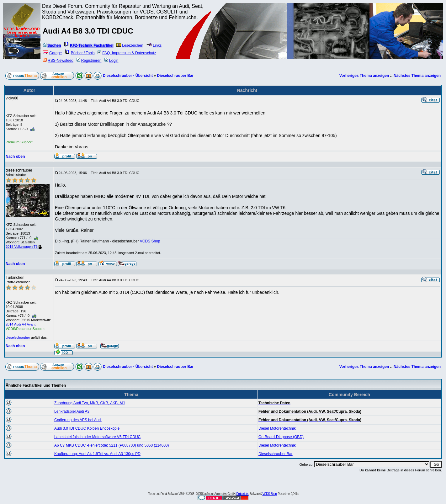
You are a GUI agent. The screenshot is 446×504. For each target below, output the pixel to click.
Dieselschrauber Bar (175, 76)
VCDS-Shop (269, 494)
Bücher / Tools (80, 53)
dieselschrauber (18, 337)
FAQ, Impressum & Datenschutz (127, 53)
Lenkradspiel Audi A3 (72, 411)
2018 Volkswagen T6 (24, 247)
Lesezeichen (130, 45)
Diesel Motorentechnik (277, 428)
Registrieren (89, 61)
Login (111, 61)
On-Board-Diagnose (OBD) (281, 437)
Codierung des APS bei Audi (78, 420)
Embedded (243, 494)
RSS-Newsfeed (58, 61)
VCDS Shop (150, 241)
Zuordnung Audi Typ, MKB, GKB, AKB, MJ (90, 403)
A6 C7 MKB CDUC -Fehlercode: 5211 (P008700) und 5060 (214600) (112, 445)
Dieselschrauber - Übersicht (128, 76)
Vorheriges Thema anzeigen (364, 76)
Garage (52, 53)
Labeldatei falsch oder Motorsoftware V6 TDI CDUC (97, 437)
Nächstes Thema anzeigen (417, 76)
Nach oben (15, 157)
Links (154, 45)
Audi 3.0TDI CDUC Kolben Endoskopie (87, 428)
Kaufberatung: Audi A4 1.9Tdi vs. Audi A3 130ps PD (97, 454)
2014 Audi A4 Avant (21, 324)
